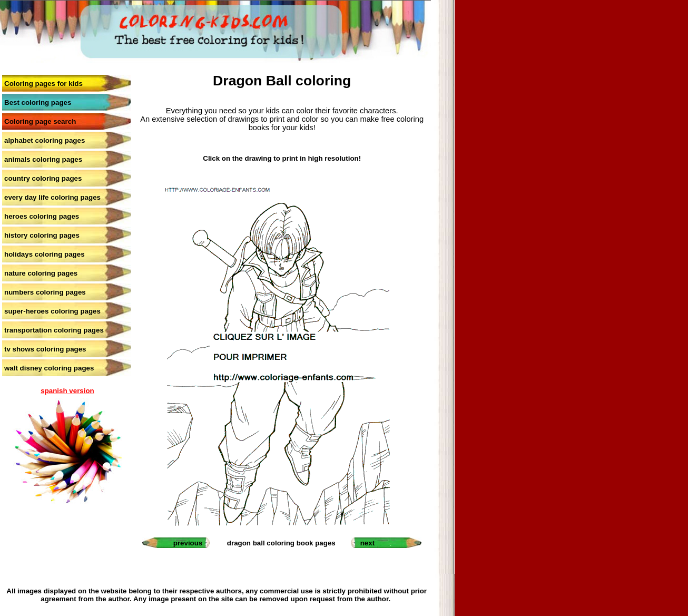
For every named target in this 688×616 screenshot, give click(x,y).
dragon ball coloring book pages (281, 543)
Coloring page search (40, 121)
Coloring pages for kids (43, 84)
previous (188, 543)
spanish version (67, 391)
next (367, 543)
